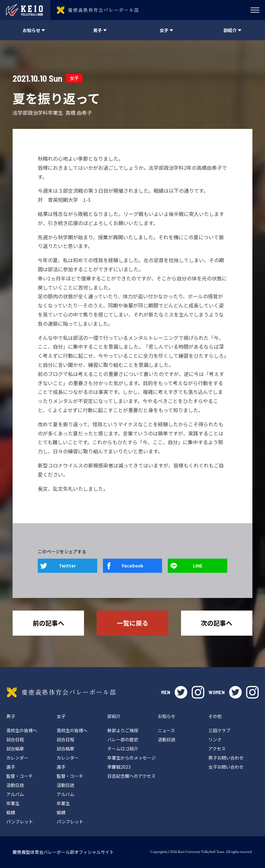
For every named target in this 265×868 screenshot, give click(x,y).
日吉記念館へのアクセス (131, 776)
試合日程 (15, 739)
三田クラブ (219, 730)
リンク (215, 739)
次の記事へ (217, 623)
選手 (11, 767)
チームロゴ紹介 (123, 749)
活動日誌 (15, 785)
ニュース (166, 730)
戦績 (11, 812)
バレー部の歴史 (123, 739)
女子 (74, 78)
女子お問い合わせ (226, 767)
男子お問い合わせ (226, 758)
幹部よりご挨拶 (123, 730)
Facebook (132, 566)
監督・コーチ (20, 776)
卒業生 (13, 803)
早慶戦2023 (119, 767)
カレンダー (17, 758)
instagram (198, 692)
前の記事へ (48, 623)
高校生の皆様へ (22, 730)
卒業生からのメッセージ (132, 758)
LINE (198, 566)
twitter (181, 692)
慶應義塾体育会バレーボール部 (61, 692)
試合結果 (15, 749)
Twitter (67, 566)
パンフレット (20, 821)
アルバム (15, 794)
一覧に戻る (132, 623)
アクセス (217, 749)
